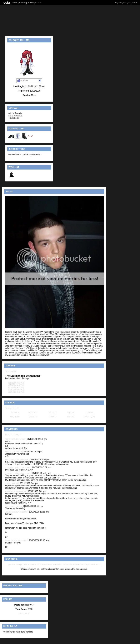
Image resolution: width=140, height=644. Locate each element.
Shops (15, 3)
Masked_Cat (90, 417)
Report (22, 439)
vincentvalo (11, 506)
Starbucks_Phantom (14, 460)
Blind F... (52, 417)
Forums (22, 3)
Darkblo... (33, 413)
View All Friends (12, 408)
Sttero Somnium (12, 439)
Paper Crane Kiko (12, 491)
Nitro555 (71, 413)
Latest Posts (24, 614)
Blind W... (71, 417)
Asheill (8, 483)
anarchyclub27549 (13, 512)
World (30, 3)
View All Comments (13, 435)
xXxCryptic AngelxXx (15, 468)
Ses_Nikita (15, 417)
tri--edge (52, 413)
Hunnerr (90, 413)
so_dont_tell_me (123, 3)
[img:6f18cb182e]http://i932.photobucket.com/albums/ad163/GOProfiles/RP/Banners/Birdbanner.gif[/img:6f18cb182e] (54, 565)
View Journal (11, 371)
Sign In (135, 3)
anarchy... (33, 417)
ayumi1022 (15, 413)
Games (38, 3)
